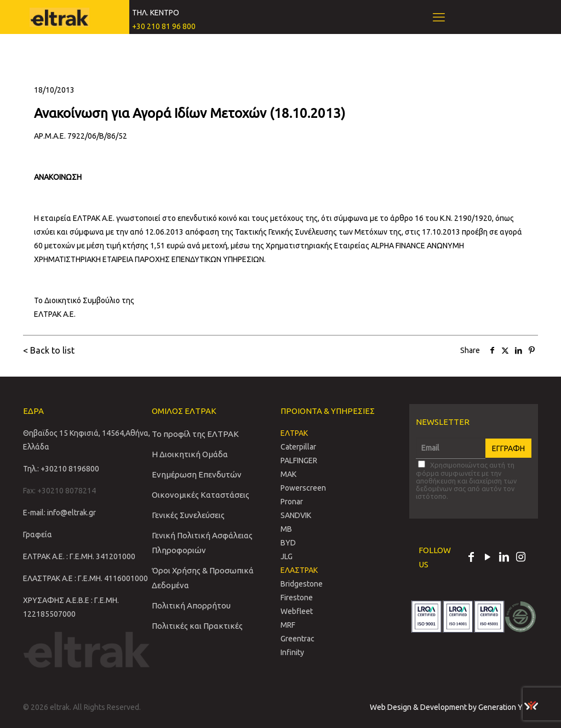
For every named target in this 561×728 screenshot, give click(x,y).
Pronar (292, 502)
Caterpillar (298, 447)
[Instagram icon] (520, 558)
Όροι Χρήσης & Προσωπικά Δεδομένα (203, 578)
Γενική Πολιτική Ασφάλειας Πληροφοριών (202, 543)
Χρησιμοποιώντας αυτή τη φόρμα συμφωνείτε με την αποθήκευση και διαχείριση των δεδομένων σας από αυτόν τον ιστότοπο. (466, 480)
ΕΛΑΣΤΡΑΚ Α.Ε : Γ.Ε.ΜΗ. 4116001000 (85, 578)
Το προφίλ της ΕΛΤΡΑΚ (195, 434)
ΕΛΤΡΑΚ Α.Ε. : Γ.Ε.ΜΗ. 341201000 (79, 556)
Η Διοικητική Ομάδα (190, 454)
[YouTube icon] (488, 558)
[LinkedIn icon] (504, 558)
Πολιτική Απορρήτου (191, 605)
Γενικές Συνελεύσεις (188, 515)
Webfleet (297, 611)
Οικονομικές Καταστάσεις (201, 495)
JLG (287, 556)
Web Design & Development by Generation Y (454, 707)
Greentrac (297, 639)
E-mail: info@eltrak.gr (59, 513)
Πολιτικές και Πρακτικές (197, 626)
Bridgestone (302, 584)
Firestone (297, 598)
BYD (288, 543)
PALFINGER (299, 460)
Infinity (292, 652)
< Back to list (49, 350)
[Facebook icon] (471, 558)
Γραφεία (38, 534)
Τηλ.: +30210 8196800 (61, 469)
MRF (288, 625)
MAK (288, 474)
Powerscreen (303, 488)
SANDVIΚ (296, 515)
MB (286, 529)
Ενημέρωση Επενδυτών (197, 474)
